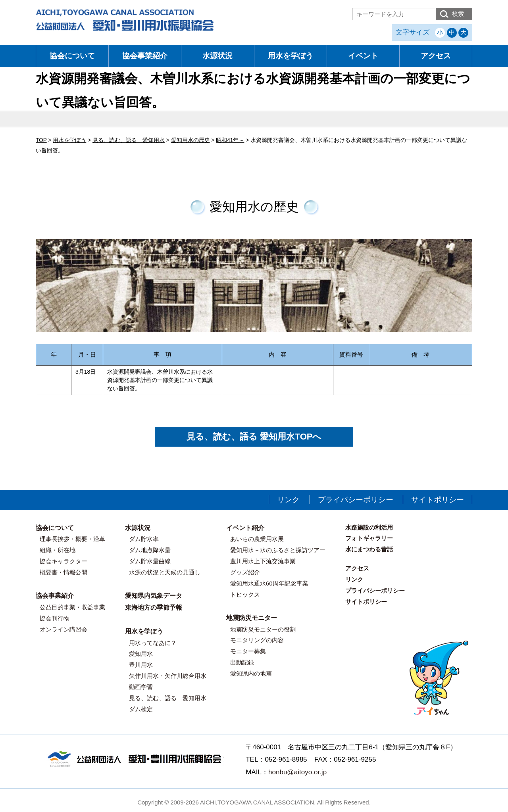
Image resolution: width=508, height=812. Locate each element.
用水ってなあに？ (153, 643)
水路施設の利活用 (369, 527)
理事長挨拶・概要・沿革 (72, 539)
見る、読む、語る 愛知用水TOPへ (254, 437)
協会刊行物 (55, 618)
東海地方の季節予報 (154, 608)
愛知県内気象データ (154, 596)
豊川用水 (141, 665)
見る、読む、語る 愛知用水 (168, 698)
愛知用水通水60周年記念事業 (269, 583)
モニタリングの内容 (257, 640)
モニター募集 (248, 651)
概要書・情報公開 (63, 572)
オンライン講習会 (63, 629)
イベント (363, 56)
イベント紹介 (245, 528)
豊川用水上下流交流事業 (263, 561)
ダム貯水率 (144, 539)
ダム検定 (141, 709)
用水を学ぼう (291, 56)
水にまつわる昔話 (369, 549)
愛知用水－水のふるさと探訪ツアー (278, 550)
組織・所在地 (58, 550)
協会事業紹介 (145, 56)
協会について (72, 56)
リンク (288, 500)
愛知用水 (141, 654)
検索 (458, 14)
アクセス (436, 56)
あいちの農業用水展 (257, 539)
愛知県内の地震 (251, 673)
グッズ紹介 (245, 572)
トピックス (245, 594)
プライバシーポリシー (356, 500)
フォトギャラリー (369, 538)
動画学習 (141, 687)
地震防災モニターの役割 (263, 629)
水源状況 (217, 56)
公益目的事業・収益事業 (72, 607)
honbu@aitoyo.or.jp (297, 772)
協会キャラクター (63, 561)
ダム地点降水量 (150, 550)
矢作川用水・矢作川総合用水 (168, 676)
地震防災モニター (252, 618)
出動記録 (242, 662)
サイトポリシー (438, 500)
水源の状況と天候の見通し (165, 572)
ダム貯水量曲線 (150, 561)
